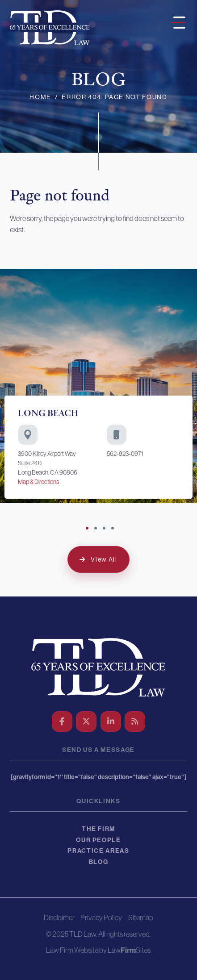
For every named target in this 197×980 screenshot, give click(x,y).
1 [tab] (88, 529)
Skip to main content (0, 0)
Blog (99, 862)
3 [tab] (105, 529)
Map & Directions (38, 482)
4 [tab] (113, 529)
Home (40, 97)
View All (104, 559)
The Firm (98, 829)
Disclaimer (59, 918)
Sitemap (141, 918)
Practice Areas (98, 851)
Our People (98, 840)
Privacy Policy (101, 918)
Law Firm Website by (76, 950)
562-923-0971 (125, 454)
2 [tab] (96, 529)
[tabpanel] (98, 386)
